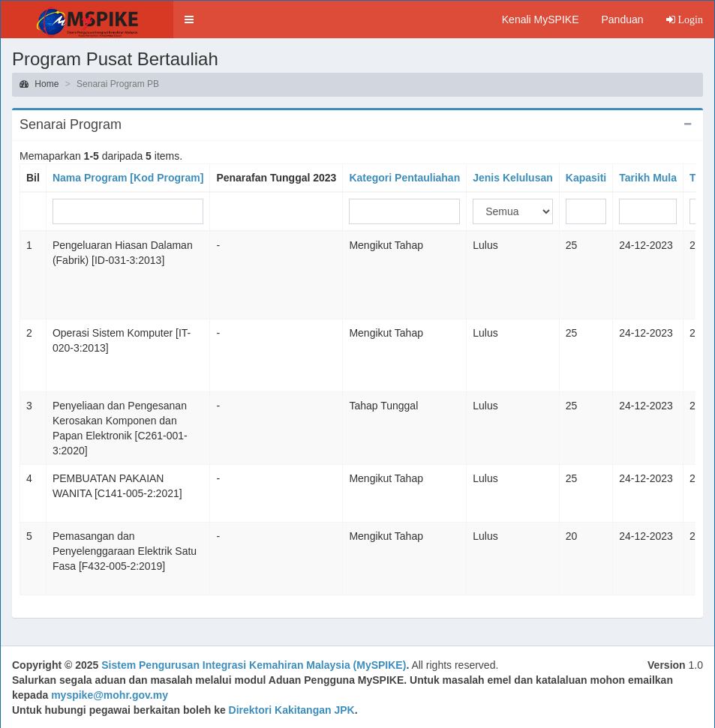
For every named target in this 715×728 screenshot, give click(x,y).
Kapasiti (586, 178)
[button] (189, 19)
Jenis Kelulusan (513, 178)
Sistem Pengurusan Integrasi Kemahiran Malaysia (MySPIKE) (254, 665)
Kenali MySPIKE (541, 19)
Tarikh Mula (648, 178)
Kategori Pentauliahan (404, 178)
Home (39, 84)
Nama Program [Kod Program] (128, 178)
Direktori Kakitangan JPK (292, 710)
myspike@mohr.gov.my (110, 695)
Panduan (622, 19)
